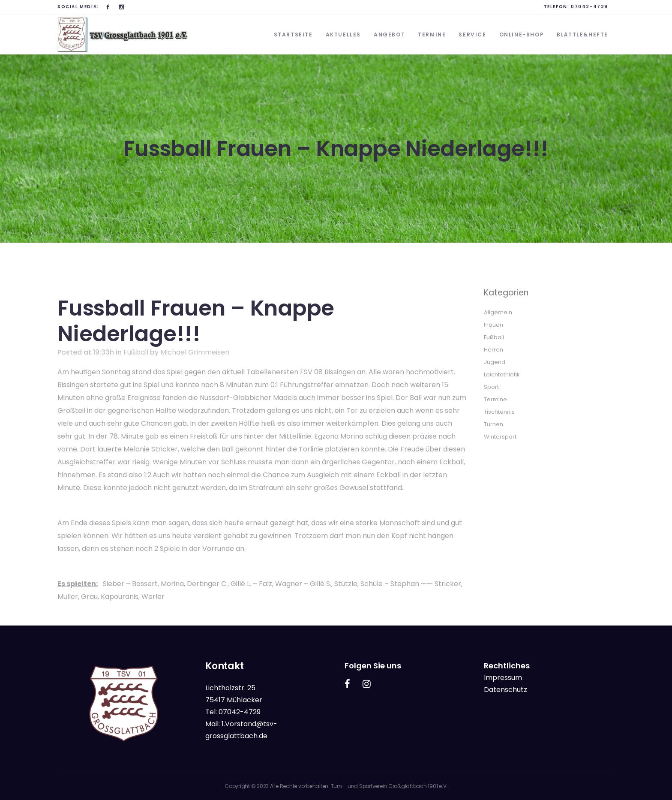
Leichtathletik (502, 374)
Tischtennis (499, 412)
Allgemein (498, 312)
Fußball (136, 352)
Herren (493, 350)
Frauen (493, 325)
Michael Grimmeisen (195, 352)
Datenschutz (505, 690)
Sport (491, 387)
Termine (495, 399)
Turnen (493, 424)
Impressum (503, 678)
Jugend (495, 362)
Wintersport (500, 437)
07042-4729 (589, 7)
